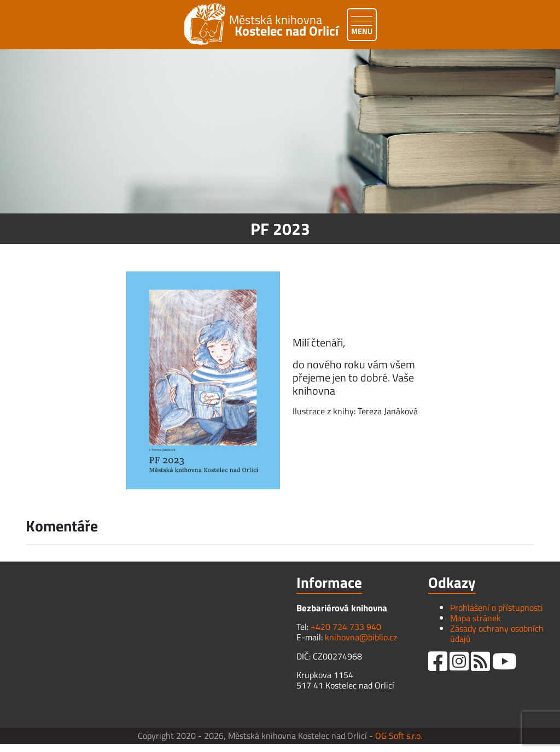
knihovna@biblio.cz (361, 637)
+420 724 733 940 (346, 627)
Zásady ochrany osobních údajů (497, 634)
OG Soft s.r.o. (399, 736)
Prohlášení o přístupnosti (497, 608)
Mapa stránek (476, 618)
